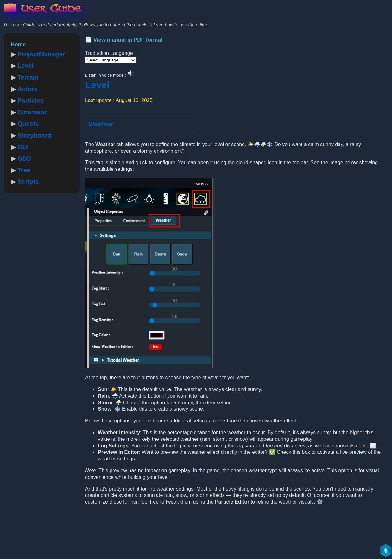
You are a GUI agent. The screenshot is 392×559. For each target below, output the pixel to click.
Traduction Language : (111, 53)
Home (18, 45)
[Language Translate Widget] (111, 60)
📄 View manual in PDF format (124, 40)
